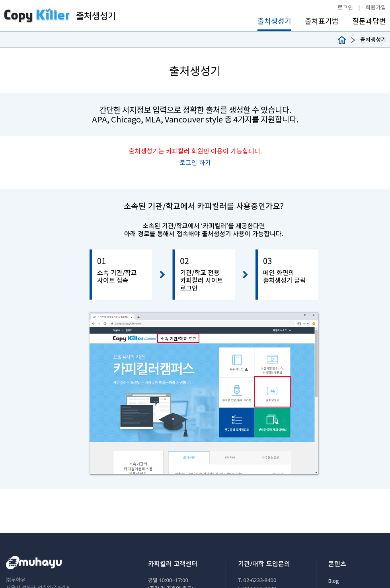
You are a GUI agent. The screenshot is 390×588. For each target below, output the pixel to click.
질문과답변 (369, 21)
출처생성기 (274, 21)
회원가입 (376, 7)
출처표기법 (322, 21)
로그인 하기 (195, 162)
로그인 (345, 7)
